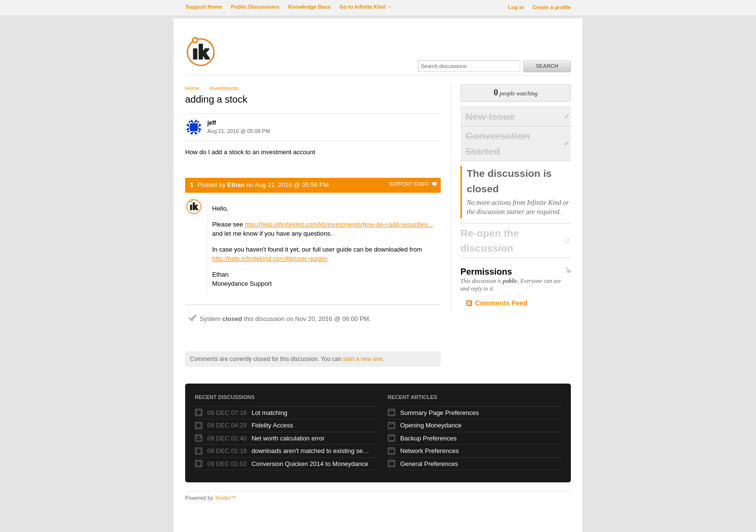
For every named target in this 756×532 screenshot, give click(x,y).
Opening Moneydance (431, 425)
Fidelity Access (272, 425)
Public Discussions (255, 7)
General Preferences (429, 464)
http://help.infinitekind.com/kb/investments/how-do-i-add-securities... (339, 224)
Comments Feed (501, 303)
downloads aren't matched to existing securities (312, 451)
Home (192, 88)
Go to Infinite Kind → (366, 7)
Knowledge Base (310, 7)
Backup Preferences (428, 438)
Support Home (204, 7)
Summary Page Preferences (439, 413)
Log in (516, 7)
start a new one (363, 359)
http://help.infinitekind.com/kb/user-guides (270, 259)
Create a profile (552, 7)
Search (547, 66)
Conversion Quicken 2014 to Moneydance (310, 464)
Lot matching (270, 413)
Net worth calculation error (288, 438)
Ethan (236, 185)
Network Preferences (429, 451)
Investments (224, 88)
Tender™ (225, 498)
